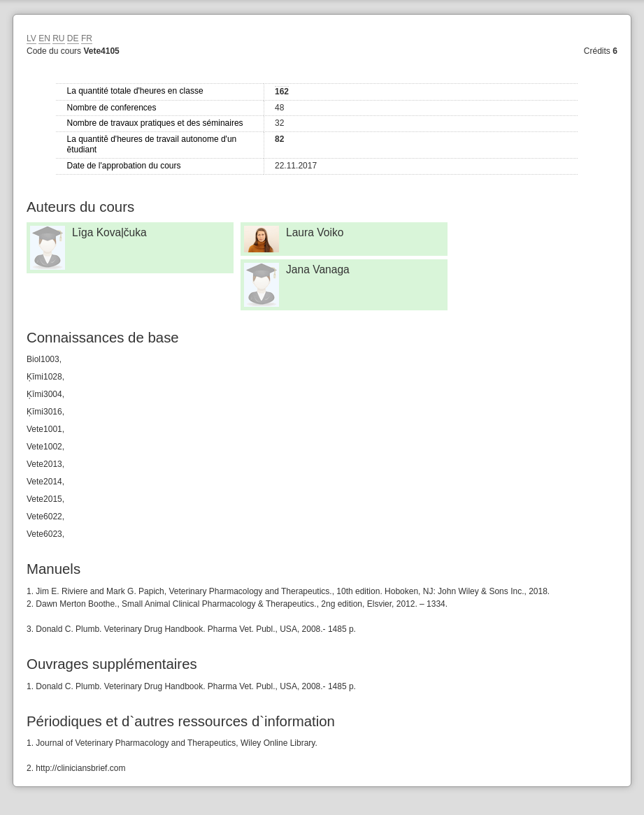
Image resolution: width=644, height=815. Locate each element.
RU (58, 38)
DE (73, 38)
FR (87, 38)
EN (44, 38)
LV (31, 38)
